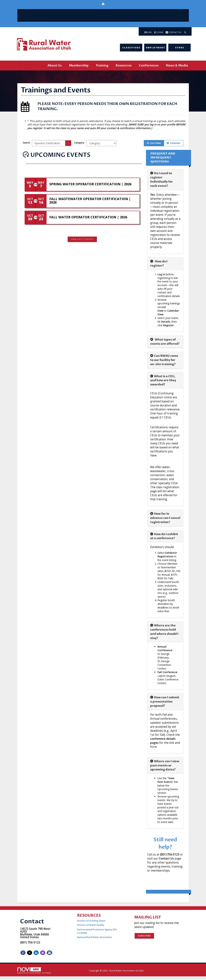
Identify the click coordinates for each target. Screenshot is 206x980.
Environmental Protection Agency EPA (97, 930)
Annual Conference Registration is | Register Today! (103, 15)
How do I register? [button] (159, 264)
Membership (79, 65)
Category (79, 143)
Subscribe (144, 936)
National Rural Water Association (95, 937)
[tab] (165, 180)
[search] (68, 143)
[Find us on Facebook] (23, 953)
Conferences (149, 65)
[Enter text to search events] (49, 143)
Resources (124, 65)
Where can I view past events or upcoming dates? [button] (165, 765)
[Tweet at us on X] (30, 953)
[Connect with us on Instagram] (43, 953)
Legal (148, 971)
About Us (55, 65)
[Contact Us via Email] (49, 953)
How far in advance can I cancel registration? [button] (165, 518)
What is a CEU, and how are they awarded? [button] (163, 380)
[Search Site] (185, 31)
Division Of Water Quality (91, 925)
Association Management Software (34, 970)
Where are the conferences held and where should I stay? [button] (164, 632)
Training (102, 65)
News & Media (177, 65)
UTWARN (82, 933)
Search (26, 143)
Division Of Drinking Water (92, 921)
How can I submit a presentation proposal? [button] (165, 702)
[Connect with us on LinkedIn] (36, 953)
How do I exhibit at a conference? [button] (164, 536)
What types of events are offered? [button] (165, 342)
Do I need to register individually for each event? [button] (161, 180)
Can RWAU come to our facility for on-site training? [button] (164, 360)
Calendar (174, 143)
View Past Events (82, 239)
